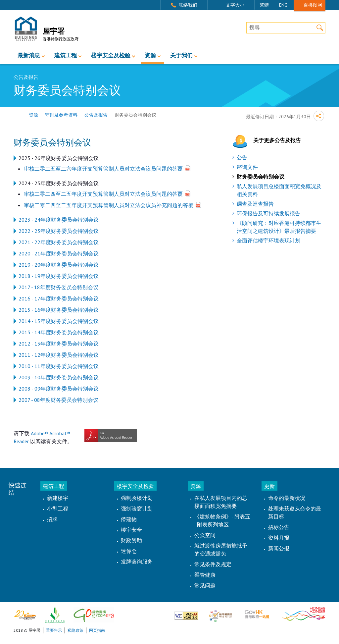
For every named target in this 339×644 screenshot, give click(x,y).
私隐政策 (75, 630)
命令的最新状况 (287, 498)
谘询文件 (247, 167)
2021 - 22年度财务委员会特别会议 (59, 242)
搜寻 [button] (320, 28)
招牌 (52, 519)
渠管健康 (205, 575)
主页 (18, 115)
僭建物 (129, 519)
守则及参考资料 (61, 115)
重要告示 (54, 630)
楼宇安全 (131, 530)
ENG (283, 5)
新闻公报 (279, 548)
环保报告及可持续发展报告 (268, 213)
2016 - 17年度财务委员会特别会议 (59, 298)
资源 (150, 55)
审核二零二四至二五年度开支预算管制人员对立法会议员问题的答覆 (103, 194)
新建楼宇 (58, 498)
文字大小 (235, 5)
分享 (319, 116)
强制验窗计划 (137, 509)
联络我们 (188, 5)
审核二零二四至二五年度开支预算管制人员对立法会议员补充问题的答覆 (109, 205)
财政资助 (131, 540)
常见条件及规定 (213, 564)
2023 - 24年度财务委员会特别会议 (59, 220)
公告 (242, 157)
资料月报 (279, 538)
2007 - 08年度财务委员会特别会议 (58, 400)
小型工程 (58, 509)
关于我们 (181, 55)
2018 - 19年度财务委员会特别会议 (59, 276)
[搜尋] (286, 28)
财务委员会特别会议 (261, 177)
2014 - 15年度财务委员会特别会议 (59, 321)
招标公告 (279, 527)
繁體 (264, 5)
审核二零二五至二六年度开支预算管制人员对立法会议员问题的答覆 (103, 169)
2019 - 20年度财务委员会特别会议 (59, 265)
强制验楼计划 (137, 498)
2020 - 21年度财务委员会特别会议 (59, 253)
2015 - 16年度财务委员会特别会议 (59, 310)
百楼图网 (313, 5)
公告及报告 (96, 115)
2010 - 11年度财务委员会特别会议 (59, 366)
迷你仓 (129, 551)
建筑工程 (66, 55)
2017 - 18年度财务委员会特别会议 (58, 287)
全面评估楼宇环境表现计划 (268, 241)
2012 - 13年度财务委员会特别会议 (59, 344)
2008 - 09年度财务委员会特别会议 (59, 389)
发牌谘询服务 (137, 562)
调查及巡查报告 (255, 204)
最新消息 (29, 55)
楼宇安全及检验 (111, 55)
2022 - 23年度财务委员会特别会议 (59, 231)
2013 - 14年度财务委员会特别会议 (59, 332)
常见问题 (205, 585)
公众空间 (205, 535)
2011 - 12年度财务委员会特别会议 (59, 355)
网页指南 (97, 630)
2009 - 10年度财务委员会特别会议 (59, 377)
